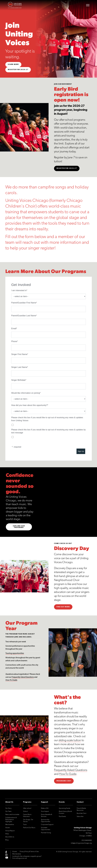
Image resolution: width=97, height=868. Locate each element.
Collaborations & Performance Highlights (11, 820)
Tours (25, 825)
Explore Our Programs (19, 527)
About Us (9, 802)
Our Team (8, 812)
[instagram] (6, 855)
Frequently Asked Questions (23, 678)
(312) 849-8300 (87, 841)
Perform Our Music (29, 828)
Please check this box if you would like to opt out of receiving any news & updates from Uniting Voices (47, 419)
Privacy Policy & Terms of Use (29, 852)
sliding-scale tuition (70, 741)
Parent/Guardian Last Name (24, 316)
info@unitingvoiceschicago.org (81, 844)
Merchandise (10, 825)
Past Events (62, 817)
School (25, 812)
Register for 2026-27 (18, 70)
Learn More (13, 64)
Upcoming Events (65, 809)
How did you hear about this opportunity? (29, 405)
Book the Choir (82, 814)
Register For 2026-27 (67, 168)
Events (62, 802)
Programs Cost (64, 781)
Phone (14, 341)
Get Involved (21, 285)
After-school (27, 809)
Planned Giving (46, 833)
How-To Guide (11, 681)
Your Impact (45, 812)
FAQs (7, 834)
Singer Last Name (19, 367)
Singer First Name (19, 354)
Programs (27, 802)
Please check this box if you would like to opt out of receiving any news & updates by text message (48, 431)
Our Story (8, 809)
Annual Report (10, 831)
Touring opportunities (15, 654)
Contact (80, 802)
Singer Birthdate (18, 380)
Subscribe (80, 817)
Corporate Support (47, 825)
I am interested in (19, 290)
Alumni (8, 828)
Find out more (63, 607)
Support (45, 802)
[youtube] (7, 858)
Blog (7, 840)
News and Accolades (12, 815)
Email (14, 328)
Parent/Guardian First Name (24, 303)
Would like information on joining (26, 393)
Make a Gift (45, 809)
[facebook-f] (6, 852)
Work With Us (10, 837)
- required (17, 447)
